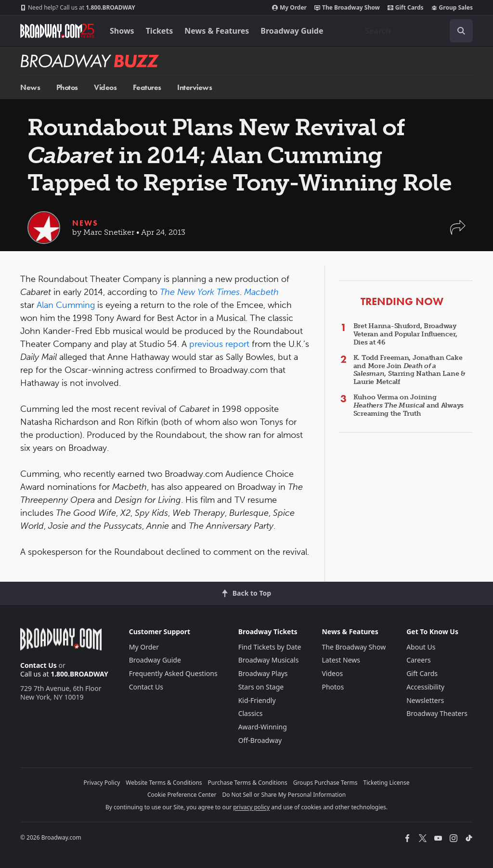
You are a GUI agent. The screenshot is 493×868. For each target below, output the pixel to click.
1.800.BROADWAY (78, 8)
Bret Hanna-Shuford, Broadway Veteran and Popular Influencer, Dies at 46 (405, 334)
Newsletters (425, 700)
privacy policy (251, 807)
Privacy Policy (102, 783)
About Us (421, 647)
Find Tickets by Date (270, 647)
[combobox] (415, 31)
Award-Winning (263, 727)
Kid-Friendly (257, 700)
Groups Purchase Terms (325, 783)
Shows (122, 31)
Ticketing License (387, 783)
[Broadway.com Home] (57, 31)
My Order (289, 8)
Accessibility (425, 687)
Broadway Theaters (437, 713)
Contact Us (39, 665)
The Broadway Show (347, 8)
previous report (219, 344)
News (30, 87)
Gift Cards (406, 8)
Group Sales (452, 8)
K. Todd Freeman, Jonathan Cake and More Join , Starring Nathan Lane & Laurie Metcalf (409, 370)
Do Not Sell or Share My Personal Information (284, 795)
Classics (251, 713)
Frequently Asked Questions (173, 673)
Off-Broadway (260, 740)
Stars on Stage (261, 687)
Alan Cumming (66, 305)
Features (147, 87)
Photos (67, 87)
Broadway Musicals (269, 660)
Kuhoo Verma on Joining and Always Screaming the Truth (409, 405)
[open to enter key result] (461, 31)
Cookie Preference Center (182, 795)
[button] (458, 232)
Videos (105, 87)
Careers (418, 660)
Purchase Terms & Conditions (248, 783)
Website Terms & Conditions (164, 783)
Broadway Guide (292, 31)
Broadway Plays (263, 673)
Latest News (341, 660)
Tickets (160, 31)
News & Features (217, 31)
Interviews (195, 87)
